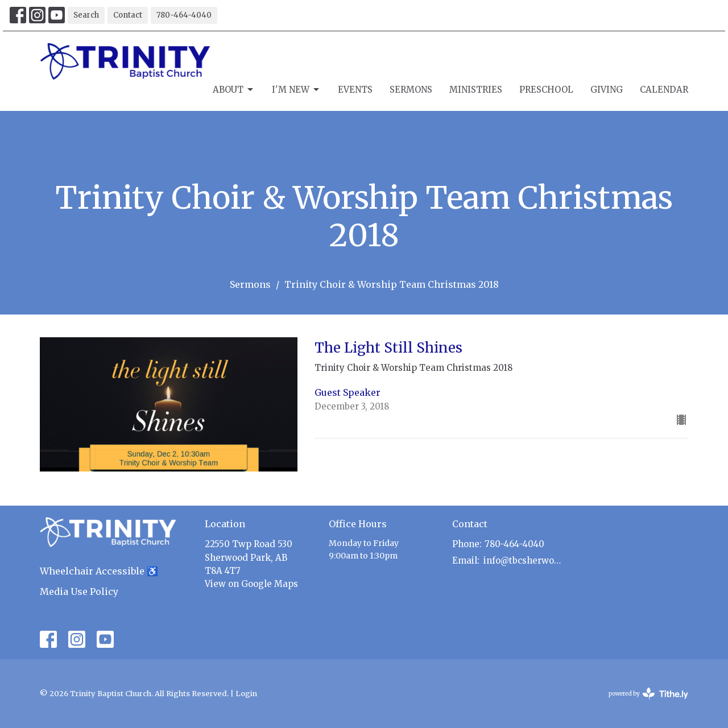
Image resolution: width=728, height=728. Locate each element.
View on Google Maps (251, 584)
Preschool (546, 90)
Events (355, 90)
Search (86, 15)
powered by (648, 694)
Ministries (476, 90)
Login (246, 694)
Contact (128, 15)
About (234, 90)
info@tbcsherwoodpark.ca (524, 561)
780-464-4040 (184, 15)
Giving (607, 90)
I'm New (296, 90)
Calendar (664, 90)
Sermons (411, 90)
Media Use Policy (79, 591)
